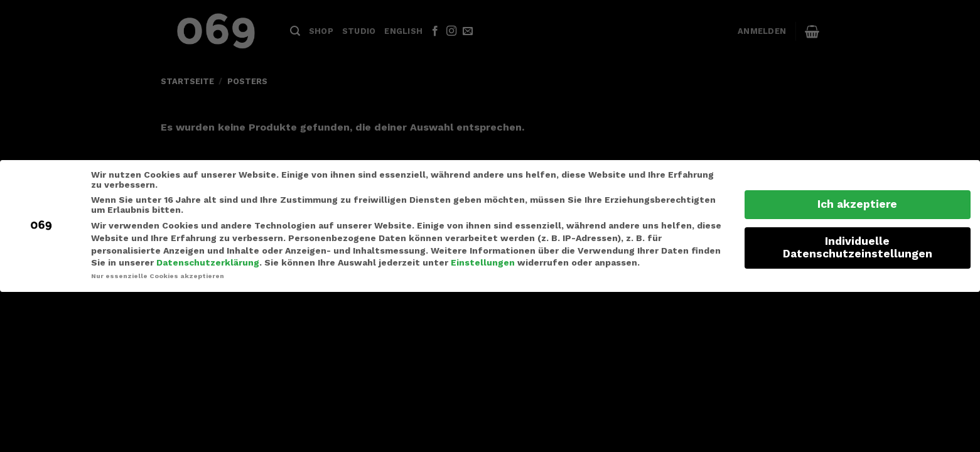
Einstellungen (483, 262)
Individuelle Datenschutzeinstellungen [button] (858, 247)
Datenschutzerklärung (208, 262)
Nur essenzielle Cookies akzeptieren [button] (158, 276)
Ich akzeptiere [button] (857, 204)
